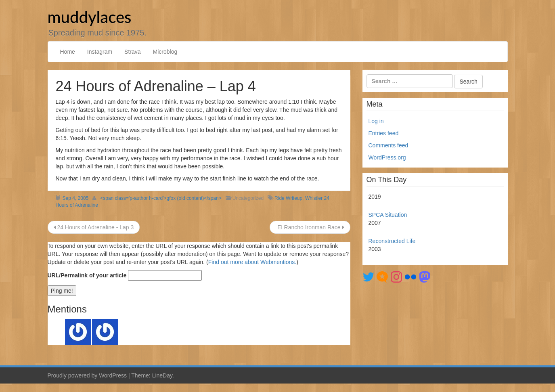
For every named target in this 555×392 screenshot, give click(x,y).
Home (68, 52)
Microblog (165, 52)
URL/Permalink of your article (87, 275)
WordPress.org (387, 157)
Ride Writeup (288, 198)
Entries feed (384, 133)
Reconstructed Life (392, 241)
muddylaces (90, 17)
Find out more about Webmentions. (252, 262)
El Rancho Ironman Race (310, 227)
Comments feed (388, 145)
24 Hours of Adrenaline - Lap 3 (94, 227)
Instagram (100, 52)
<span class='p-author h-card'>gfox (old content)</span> (161, 198)
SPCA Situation (388, 215)
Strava (132, 52)
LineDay (162, 375)
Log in (376, 121)
